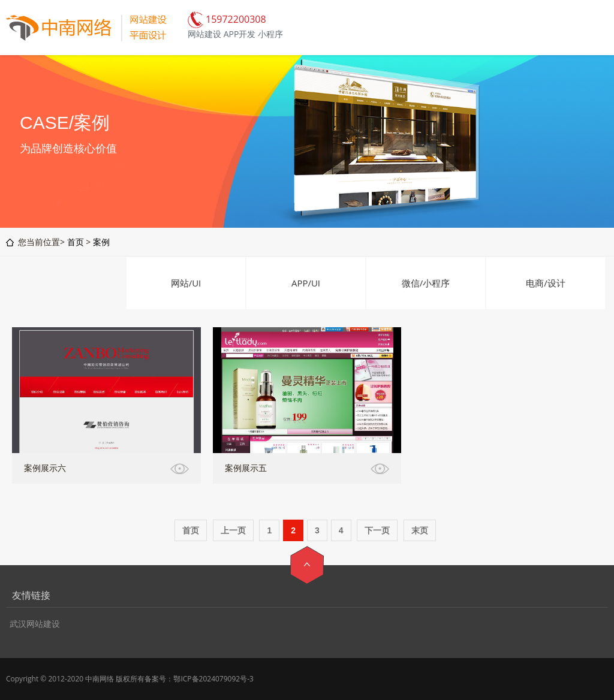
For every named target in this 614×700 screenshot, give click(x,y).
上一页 (233, 530)
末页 (420, 530)
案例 (101, 242)
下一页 (377, 530)
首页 (76, 242)
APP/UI (306, 283)
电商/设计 (546, 283)
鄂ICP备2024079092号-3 (213, 679)
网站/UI (186, 283)
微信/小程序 (426, 283)
